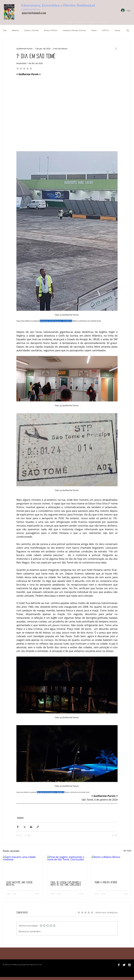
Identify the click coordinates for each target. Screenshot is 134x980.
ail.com (42, 13)
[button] (128, 30)
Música (117, 30)
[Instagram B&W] (129, 965)
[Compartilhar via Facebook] (18, 827)
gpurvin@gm (29, 13)
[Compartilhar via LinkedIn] (31, 827)
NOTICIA (105, 30)
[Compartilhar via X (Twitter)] (24, 827)
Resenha (15, 30)
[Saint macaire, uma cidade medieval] (23, 867)
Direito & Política (50, 30)
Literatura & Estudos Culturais (74, 30)
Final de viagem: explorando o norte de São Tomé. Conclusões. (66, 884)
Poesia (94, 30)
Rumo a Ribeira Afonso (106, 882)
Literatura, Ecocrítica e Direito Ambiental (58, 5)
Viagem (20, 818)
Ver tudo (127, 851)
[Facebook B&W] (119, 965)
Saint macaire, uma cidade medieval (19, 884)
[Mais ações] (116, 48)
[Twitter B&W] (124, 965)
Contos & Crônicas (31, 30)
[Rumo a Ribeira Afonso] (111, 867)
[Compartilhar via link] (38, 827)
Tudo (5, 30)
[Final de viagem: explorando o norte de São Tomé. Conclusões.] (67, 867)
